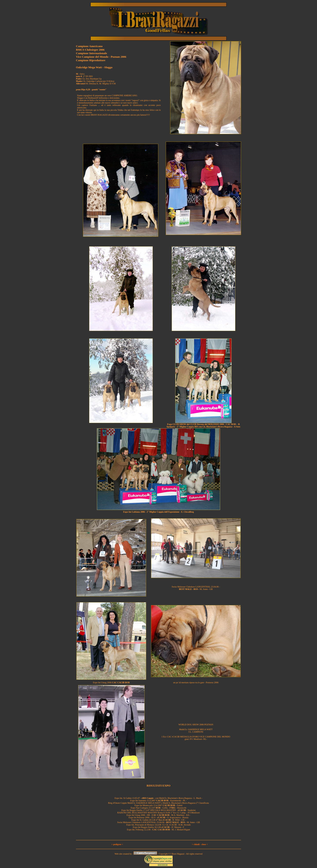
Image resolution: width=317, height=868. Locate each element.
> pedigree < (117, 844)
